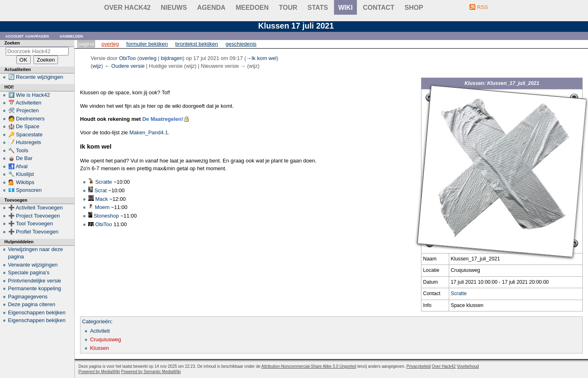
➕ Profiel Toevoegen (33, 232)
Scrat (100, 190)
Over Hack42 (127, 8)
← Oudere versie (125, 66)
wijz (97, 66)
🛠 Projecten (24, 110)
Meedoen (252, 8)
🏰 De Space (24, 126)
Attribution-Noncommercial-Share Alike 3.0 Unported (309, 366)
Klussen (99, 348)
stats (318, 8)
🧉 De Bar (20, 158)
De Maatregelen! (163, 119)
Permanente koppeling (35, 288)
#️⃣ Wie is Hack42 (29, 95)
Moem (102, 207)
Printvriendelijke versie (35, 281)
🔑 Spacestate (26, 135)
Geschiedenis (241, 44)
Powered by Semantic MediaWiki (151, 372)
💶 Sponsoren (25, 190)
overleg (148, 58)
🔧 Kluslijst (21, 174)
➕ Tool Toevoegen (31, 223)
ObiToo (104, 224)
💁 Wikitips (21, 182)
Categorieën (97, 321)
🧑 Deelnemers (27, 119)
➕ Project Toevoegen (34, 216)
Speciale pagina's (29, 272)
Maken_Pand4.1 (149, 132)
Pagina (86, 44)
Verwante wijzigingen (33, 265)
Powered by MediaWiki (99, 372)
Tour (288, 8)
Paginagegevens (28, 297)
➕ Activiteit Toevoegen (36, 208)
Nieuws (174, 8)
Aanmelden (71, 36)
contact (379, 8)
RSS (482, 7)
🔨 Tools (18, 150)
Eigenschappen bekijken (37, 312)
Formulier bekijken (147, 44)
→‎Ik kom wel (261, 58)
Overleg (110, 44)
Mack (101, 199)
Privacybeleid (418, 366)
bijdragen (172, 58)
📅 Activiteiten (25, 103)
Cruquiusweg (105, 339)
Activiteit (100, 331)
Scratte (459, 294)
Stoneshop (106, 216)
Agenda (211, 8)
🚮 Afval (18, 166)
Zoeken (12, 43)
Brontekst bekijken (197, 44)
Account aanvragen (27, 36)
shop (414, 8)
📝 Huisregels (25, 142)
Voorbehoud (468, 366)
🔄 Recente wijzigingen (36, 77)
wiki (345, 8)
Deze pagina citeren (32, 304)
